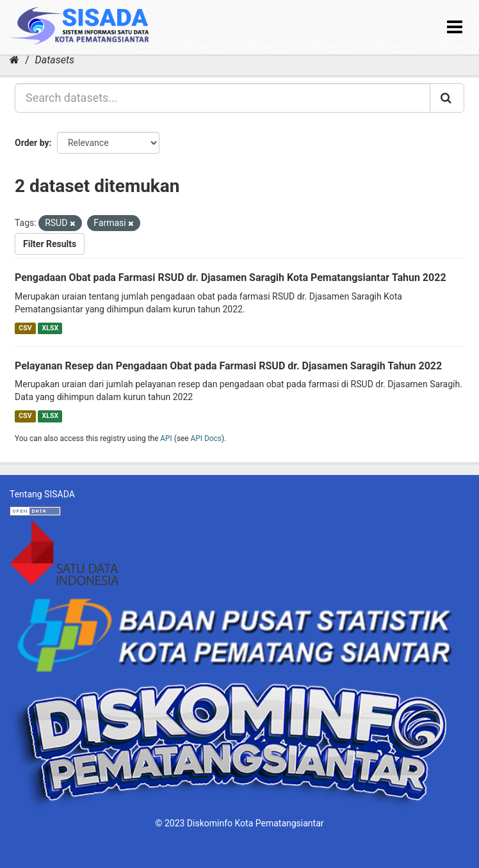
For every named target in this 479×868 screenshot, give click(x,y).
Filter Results (50, 244)
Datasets (55, 60)
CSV (25, 328)
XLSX (50, 328)
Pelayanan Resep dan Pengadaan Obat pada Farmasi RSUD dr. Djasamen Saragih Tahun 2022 (228, 366)
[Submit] (447, 98)
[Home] (14, 60)
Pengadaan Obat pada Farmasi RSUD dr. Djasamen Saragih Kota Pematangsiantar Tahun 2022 (231, 277)
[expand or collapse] (455, 27)
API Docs (206, 438)
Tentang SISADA (42, 494)
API (166, 438)
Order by (32, 143)
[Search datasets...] (223, 98)
